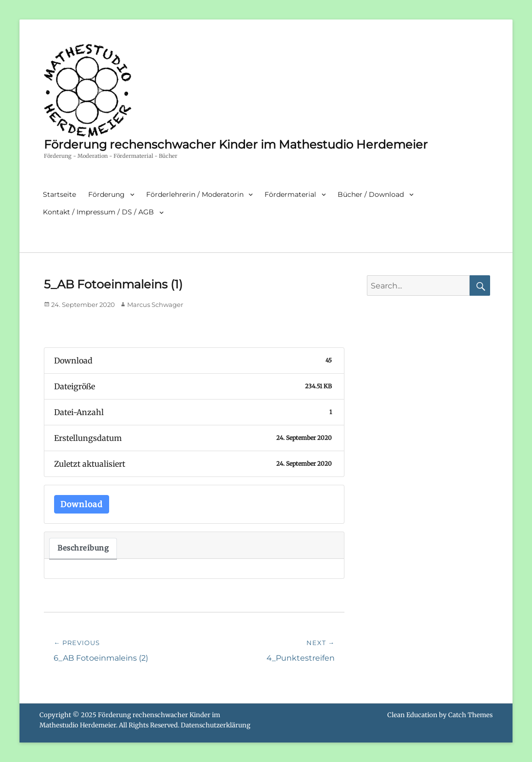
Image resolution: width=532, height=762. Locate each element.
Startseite (59, 194)
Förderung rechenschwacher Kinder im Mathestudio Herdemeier (236, 144)
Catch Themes (470, 715)
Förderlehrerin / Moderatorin (195, 194)
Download (82, 504)
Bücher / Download (371, 194)
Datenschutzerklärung (216, 725)
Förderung (106, 194)
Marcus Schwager (155, 305)
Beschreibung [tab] (83, 548)
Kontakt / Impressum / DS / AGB (98, 212)
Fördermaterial (290, 194)
